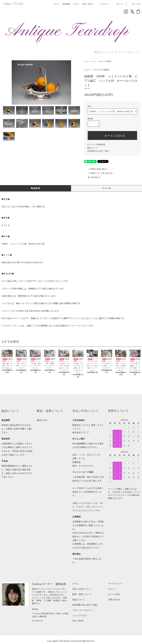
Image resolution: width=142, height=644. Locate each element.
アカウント (103, 4)
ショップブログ (80, 616)
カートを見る (114, 594)
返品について (93, 148)
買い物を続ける (92, 177)
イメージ (107, 188)
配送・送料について (82, 594)
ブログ (76, 4)
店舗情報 (66, 4)
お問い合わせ (88, 4)
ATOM (80, 621)
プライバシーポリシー (83, 610)
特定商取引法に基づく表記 (98, 151)
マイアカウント (115, 584)
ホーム (57, 4)
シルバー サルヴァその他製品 (101, 61)
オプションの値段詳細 (96, 144)
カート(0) (135, 4)
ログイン (118, 4)
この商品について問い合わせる (99, 173)
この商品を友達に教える (96, 169)
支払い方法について (82, 589)
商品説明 (35, 188)
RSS (74, 621)
